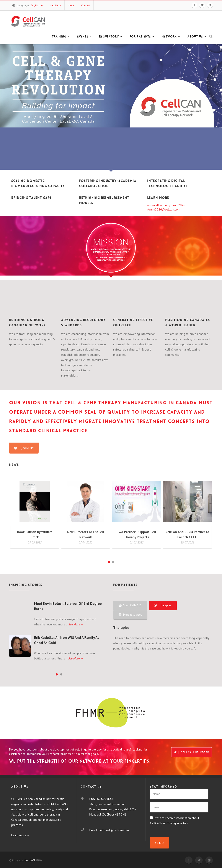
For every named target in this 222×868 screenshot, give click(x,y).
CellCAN (30, 860)
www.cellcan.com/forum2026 (166, 205)
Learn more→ (20, 835)
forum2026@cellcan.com (164, 209)
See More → (76, 624)
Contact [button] (86, 5)
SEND (159, 843)
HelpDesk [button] (55, 5)
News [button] (71, 5)
